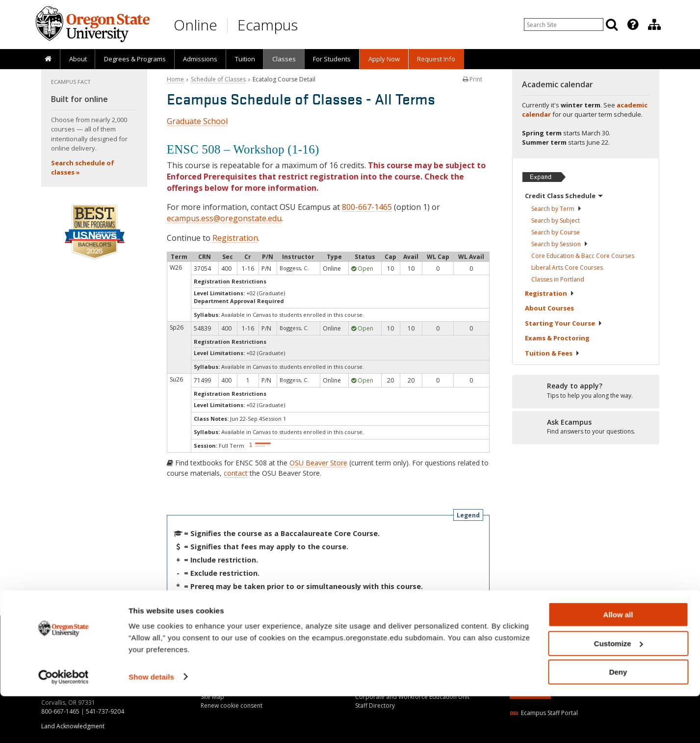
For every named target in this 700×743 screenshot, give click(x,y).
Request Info (436, 59)
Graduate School (197, 121)
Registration (235, 238)
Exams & (557, 338)
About (78, 59)
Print (472, 79)
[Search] (612, 25)
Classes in (558, 279)
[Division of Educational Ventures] (654, 25)
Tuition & (552, 353)
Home (175, 79)
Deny (618, 719)
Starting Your (564, 323)
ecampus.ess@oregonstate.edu (224, 218)
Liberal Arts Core (567, 268)
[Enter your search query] (564, 25)
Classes (284, 59)
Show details (151, 723)
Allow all (618, 661)
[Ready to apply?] (586, 391)
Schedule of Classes (218, 79)
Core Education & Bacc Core (583, 256)
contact (236, 473)
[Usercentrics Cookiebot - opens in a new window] (64, 724)
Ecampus (268, 25)
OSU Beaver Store (318, 463)
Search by (557, 209)
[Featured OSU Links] (633, 25)
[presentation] (632, 25)
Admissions (200, 59)
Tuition (245, 59)
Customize (619, 690)
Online (195, 25)
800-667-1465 (367, 207)
